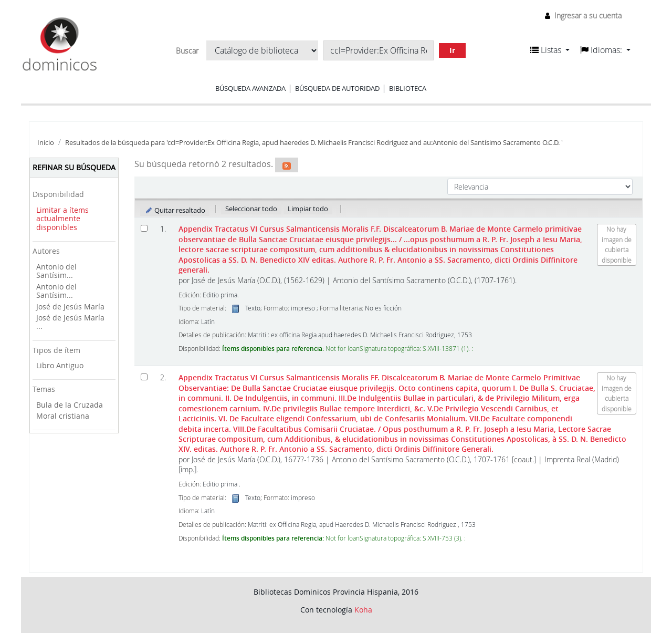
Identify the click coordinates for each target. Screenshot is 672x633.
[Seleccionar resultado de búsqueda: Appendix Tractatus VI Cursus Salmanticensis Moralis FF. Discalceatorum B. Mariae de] (144, 377)
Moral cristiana (63, 416)
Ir (452, 50)
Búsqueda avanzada (250, 88)
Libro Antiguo (60, 365)
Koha (363, 610)
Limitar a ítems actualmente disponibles (62, 219)
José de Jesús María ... (70, 322)
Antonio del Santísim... (56, 271)
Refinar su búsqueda (74, 167)
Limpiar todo (308, 209)
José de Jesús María (70, 307)
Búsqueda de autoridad (337, 88)
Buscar (187, 51)
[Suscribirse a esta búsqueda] (287, 165)
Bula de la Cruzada (70, 405)
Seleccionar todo (251, 209)
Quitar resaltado (175, 210)
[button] (550, 50)
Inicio (46, 143)
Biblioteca (408, 88)
